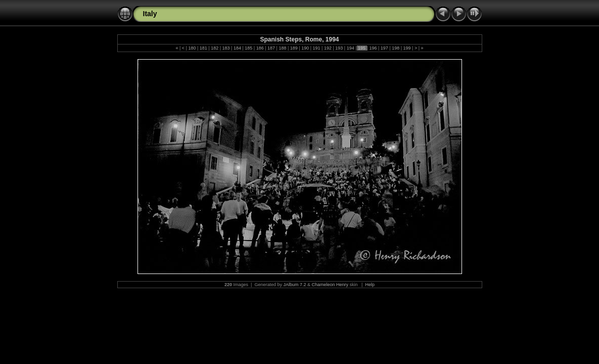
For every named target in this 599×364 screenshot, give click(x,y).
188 (283, 48)
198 (396, 48)
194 (350, 48)
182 (215, 48)
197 (384, 48)
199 (407, 48)
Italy (150, 14)
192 (328, 48)
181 (203, 48)
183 (226, 48)
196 (373, 48)
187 (271, 48)
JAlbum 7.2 (294, 285)
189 (294, 48)
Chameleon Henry (330, 285)
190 (305, 48)
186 (260, 48)
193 (339, 48)
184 (237, 48)
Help (370, 285)
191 (316, 48)
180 (192, 48)
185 (249, 48)
